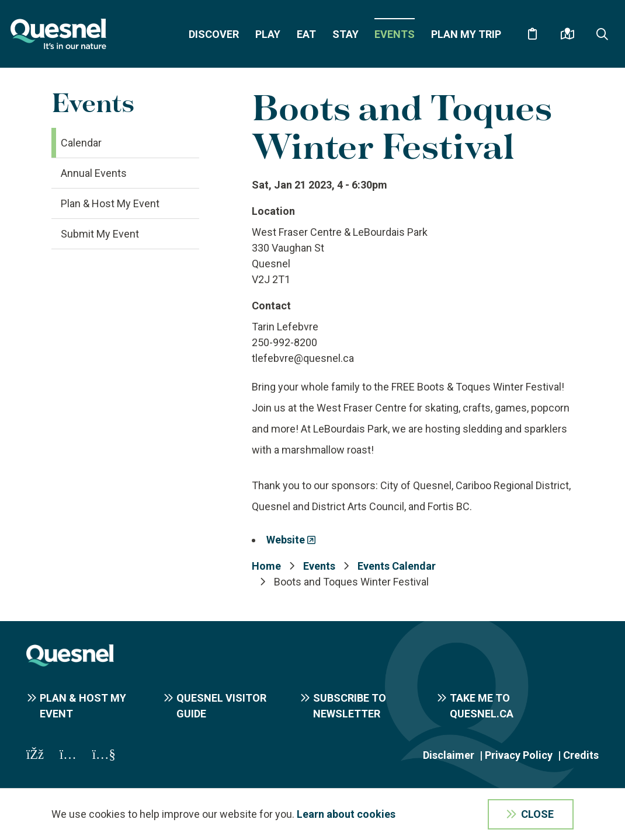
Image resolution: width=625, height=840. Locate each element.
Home (266, 566)
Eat (306, 34)
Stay (346, 34)
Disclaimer (449, 755)
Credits (581, 755)
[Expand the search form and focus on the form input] (602, 34)
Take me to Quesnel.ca (482, 706)
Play (268, 34)
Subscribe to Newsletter (350, 706)
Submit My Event (100, 234)
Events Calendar (397, 566)
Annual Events (94, 173)
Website (286, 540)
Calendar (81, 143)
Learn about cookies (346, 814)
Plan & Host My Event (110, 203)
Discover (214, 34)
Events (395, 34)
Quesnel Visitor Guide (221, 706)
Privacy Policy (519, 755)
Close (537, 814)
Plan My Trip (466, 34)
